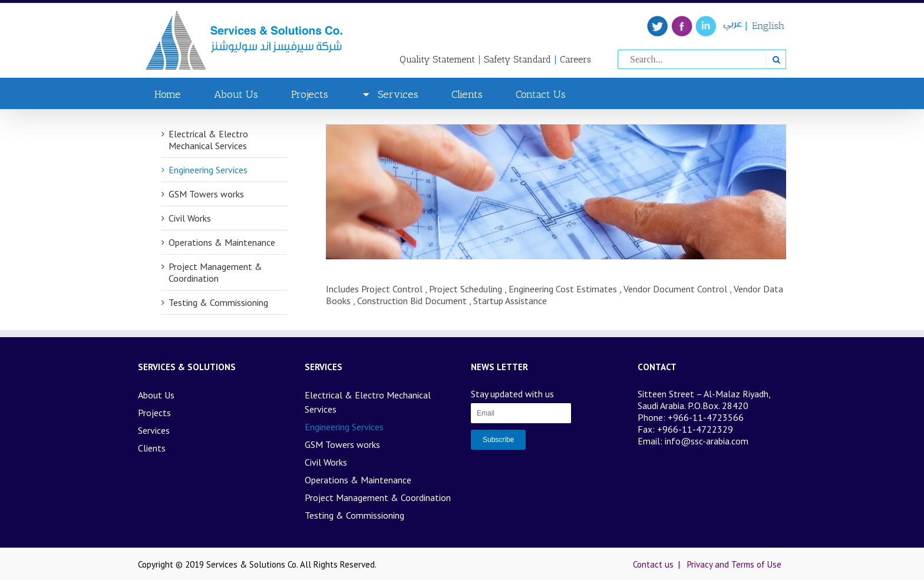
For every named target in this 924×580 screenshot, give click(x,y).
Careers (575, 59)
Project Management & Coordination (215, 272)
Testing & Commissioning (218, 302)
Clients (467, 94)
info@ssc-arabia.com (707, 441)
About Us (236, 94)
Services (390, 94)
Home (168, 94)
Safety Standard (517, 59)
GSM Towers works (206, 194)
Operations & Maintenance (222, 242)
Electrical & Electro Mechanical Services (208, 140)
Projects (310, 94)
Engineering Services (208, 170)
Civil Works (190, 218)
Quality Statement (437, 59)
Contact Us (541, 94)
